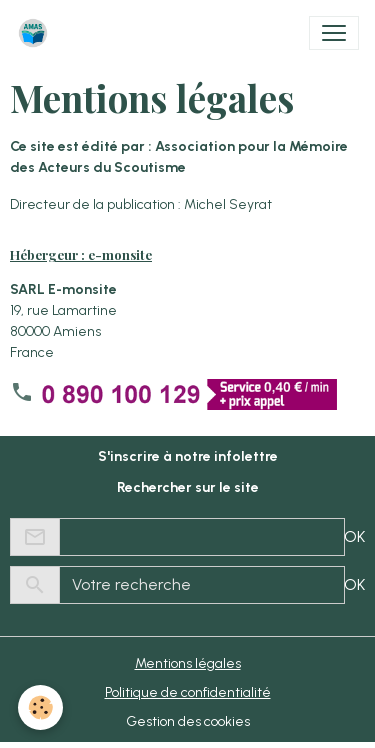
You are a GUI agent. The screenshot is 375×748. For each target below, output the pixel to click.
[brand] (37, 33)
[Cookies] (40, 707)
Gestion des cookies (188, 721)
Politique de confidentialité (188, 692)
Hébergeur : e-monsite (81, 254)
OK (354, 536)
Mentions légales (188, 663)
